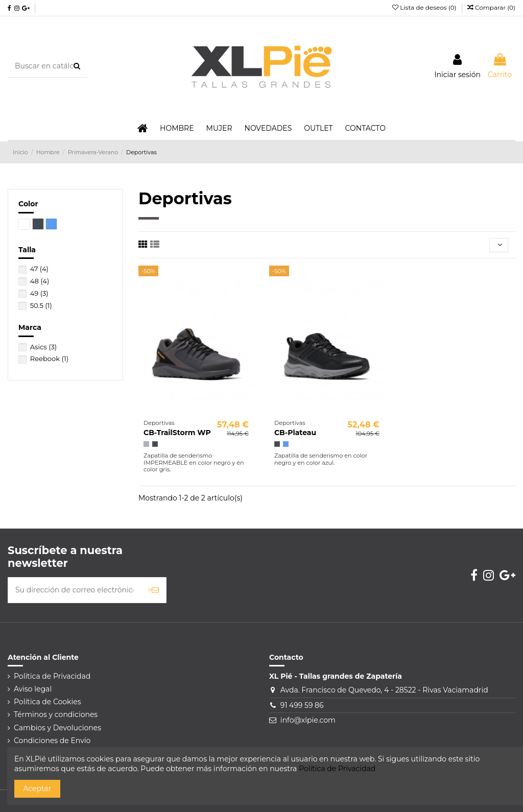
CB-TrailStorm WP (177, 433)
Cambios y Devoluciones (57, 728)
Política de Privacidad (337, 769)
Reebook (49, 359)
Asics (44, 347)
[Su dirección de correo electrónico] (74, 590)
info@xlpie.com (308, 720)
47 (39, 269)
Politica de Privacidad (52, 676)
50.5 (41, 305)
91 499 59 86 (302, 705)
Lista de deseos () (425, 7)
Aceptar (38, 789)
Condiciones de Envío (52, 741)
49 (39, 293)
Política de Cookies (47, 702)
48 (40, 281)
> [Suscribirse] (153, 590)
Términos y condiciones (56, 714)
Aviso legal (33, 689)
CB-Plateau (295, 433)
